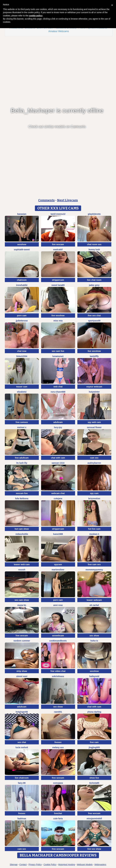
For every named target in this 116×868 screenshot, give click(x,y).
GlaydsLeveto (94, 214)
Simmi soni (22, 676)
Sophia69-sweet (22, 250)
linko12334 (22, 356)
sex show (94, 636)
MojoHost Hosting (67, 865)
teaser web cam (22, 564)
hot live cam (94, 529)
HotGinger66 (22, 712)
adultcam (58, 422)
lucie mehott (22, 747)
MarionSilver (58, 570)
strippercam (58, 280)
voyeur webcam (94, 387)
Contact (23, 865)
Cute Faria (58, 819)
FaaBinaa (22, 819)
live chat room (94, 280)
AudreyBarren (94, 463)
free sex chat (94, 316)
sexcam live (22, 493)
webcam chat (58, 493)
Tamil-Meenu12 (58, 214)
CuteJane (58, 498)
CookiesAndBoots (58, 641)
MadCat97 (58, 250)
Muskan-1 (94, 534)
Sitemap (14, 865)
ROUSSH (22, 570)
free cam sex (94, 564)
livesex (58, 742)
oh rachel (94, 605)
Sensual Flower (94, 427)
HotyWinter (94, 392)
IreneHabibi (22, 285)
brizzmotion (94, 498)
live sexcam (58, 244)
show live (94, 778)
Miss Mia (58, 321)
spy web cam (94, 422)
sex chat (22, 742)
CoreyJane (58, 783)
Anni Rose (58, 605)
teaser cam (22, 387)
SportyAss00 (94, 321)
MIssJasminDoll (94, 819)
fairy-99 (22, 783)
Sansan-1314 (58, 463)
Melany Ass (58, 747)
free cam (94, 742)
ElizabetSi (22, 392)
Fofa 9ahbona (22, 498)
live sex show (94, 849)
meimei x (22, 427)
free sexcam (22, 636)
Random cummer (22, 641)
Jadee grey (94, 285)
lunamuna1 (58, 356)
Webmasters (100, 865)
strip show (22, 671)
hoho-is (94, 641)
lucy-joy (58, 427)
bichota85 (94, 783)
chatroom (22, 280)
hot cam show (22, 529)
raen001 (58, 712)
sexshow (22, 244)
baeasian (22, 214)
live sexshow (58, 316)
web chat (58, 387)
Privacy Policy (35, 865)
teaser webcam (94, 600)
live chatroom (22, 778)
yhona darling (94, 712)
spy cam (94, 493)
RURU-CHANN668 (58, 392)
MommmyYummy (94, 570)
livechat (58, 813)
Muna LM (22, 605)
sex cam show (22, 600)
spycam (58, 564)
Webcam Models (85, 865)
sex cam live (58, 351)
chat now (22, 351)
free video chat (58, 671)
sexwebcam (58, 636)
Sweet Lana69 (58, 285)
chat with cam (58, 458)
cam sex (94, 458)
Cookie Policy (50, 865)
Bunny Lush (94, 250)
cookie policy (36, 16)
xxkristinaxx (58, 676)
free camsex (22, 422)
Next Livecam (67, 200)
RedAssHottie (22, 534)
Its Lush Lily (22, 463)
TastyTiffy (94, 356)
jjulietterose (22, 321)
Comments (46, 200)
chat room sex (94, 244)
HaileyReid (94, 676)
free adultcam (22, 458)
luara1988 (58, 534)
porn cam (22, 316)
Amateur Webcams (59, 31)
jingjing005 (94, 747)
